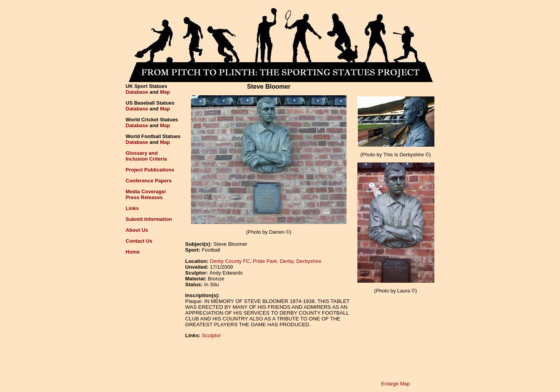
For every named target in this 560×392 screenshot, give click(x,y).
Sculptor (211, 335)
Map (165, 92)
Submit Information (149, 219)
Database (137, 92)
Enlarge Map (395, 384)
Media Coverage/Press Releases (146, 194)
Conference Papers (149, 181)
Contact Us (139, 241)
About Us (137, 230)
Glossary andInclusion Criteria (146, 156)
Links (132, 208)
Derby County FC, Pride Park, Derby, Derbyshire (266, 261)
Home (133, 252)
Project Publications (150, 170)
